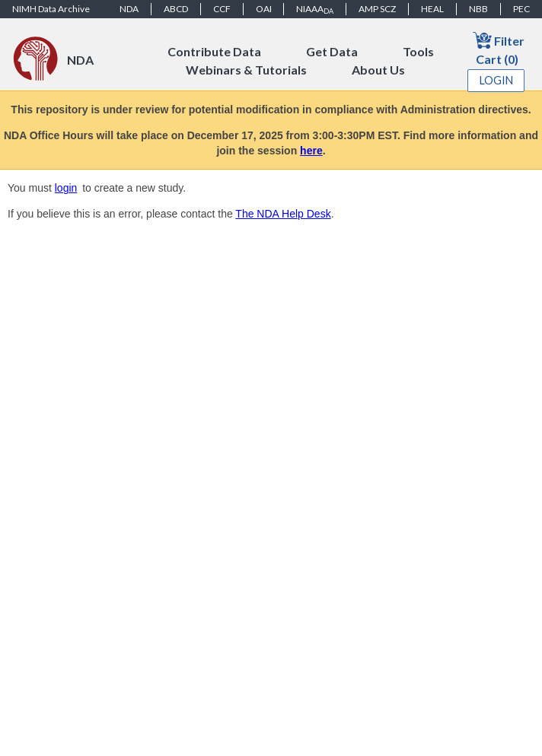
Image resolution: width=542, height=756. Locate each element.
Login (496, 80)
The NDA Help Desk (283, 214)
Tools (418, 51)
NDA (129, 9)
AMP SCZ (377, 9)
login (66, 188)
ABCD (176, 9)
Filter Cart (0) (499, 48)
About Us (378, 70)
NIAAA (315, 9)
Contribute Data (214, 51)
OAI (264, 9)
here (311, 151)
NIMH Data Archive (51, 9)
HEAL (432, 9)
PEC (521, 9)
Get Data (332, 51)
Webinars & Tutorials (246, 70)
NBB (478, 9)
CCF (222, 9)
